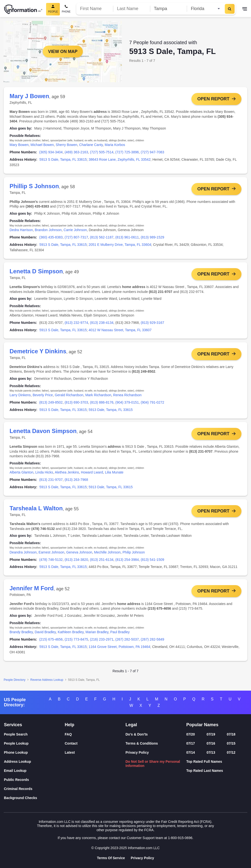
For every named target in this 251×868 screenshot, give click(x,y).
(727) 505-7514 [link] (102, 152)
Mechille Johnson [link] (107, 554)
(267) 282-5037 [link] (127, 642)
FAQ (68, 735)
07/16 (211, 743)
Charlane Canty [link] (91, 145)
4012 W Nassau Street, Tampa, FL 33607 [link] (120, 331)
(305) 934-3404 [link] (51, 152)
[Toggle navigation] (245, 9)
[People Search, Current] (53, 9)
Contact (71, 743)
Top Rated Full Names (204, 762)
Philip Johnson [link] (134, 554)
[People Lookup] (34, 743)
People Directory (15, 682)
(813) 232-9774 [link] (76, 323)
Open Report (213, 99)
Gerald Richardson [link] (69, 396)
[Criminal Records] (34, 789)
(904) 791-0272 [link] (152, 404)
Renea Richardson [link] (127, 396)
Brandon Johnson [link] (48, 230)
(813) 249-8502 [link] (51, 404)
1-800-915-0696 (180, 838)
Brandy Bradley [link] (21, 635)
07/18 (231, 735)
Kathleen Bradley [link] (71, 635)
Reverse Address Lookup (47, 682)
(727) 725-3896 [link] (127, 152)
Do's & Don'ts (137, 735)
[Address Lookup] (34, 762)
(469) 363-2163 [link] (76, 152)
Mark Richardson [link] (98, 396)
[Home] (23, 9)
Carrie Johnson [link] (75, 230)
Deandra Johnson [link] (23, 554)
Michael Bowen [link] (42, 145)
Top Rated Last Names (205, 771)
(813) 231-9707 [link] (51, 481)
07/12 (231, 752)
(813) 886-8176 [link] (102, 404)
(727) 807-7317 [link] (76, 238)
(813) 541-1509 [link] (152, 562)
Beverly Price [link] (43, 396)
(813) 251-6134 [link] (102, 562)
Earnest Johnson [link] (51, 554)
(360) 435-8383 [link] (51, 238)
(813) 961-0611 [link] (127, 238)
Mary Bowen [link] (19, 145)
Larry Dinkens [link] (20, 396)
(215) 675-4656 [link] (51, 642)
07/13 (211, 752)
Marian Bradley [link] (97, 635)
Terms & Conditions (142, 743)
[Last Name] (132, 9)
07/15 (231, 743)
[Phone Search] (66, 9)
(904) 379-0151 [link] (127, 404)
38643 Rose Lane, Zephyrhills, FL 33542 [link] (120, 159)
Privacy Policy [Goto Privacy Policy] (143, 858)
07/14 (191, 752)
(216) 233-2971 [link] (102, 642)
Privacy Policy (137, 752)
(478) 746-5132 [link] (51, 562)
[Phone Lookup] (34, 753)
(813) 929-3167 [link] (152, 323)
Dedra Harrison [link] (21, 230)
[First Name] (95, 9)
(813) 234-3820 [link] (76, 562)
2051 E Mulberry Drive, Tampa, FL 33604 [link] (120, 245)
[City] (169, 9)
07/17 (191, 743)
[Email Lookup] (34, 771)
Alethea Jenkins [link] (67, 474)
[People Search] (34, 735)
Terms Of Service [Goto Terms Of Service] (111, 858)
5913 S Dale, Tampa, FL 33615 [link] (63, 159)
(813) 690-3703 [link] (76, 404)
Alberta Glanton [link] (21, 474)
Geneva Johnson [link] (79, 554)
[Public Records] (34, 780)
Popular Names (202, 725)
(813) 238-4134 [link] (102, 323)
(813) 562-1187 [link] (102, 238)
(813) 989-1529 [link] (152, 238)
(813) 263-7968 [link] (76, 481)
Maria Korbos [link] (115, 145)
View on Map (63, 52)
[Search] (230, 9)
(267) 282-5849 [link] (152, 642)
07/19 (211, 735)
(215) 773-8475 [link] (76, 642)
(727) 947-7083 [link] (152, 152)
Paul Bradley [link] (120, 635)
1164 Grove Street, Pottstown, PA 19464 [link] (119, 649)
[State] (205, 9)
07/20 (191, 735)
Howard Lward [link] (92, 474)
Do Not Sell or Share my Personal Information (153, 764)
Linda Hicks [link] (44, 474)
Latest (70, 752)
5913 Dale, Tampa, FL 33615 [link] (111, 411)
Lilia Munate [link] (114, 474)
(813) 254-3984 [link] (127, 562)
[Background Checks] (34, 798)
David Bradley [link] (45, 635)
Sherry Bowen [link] (66, 145)
